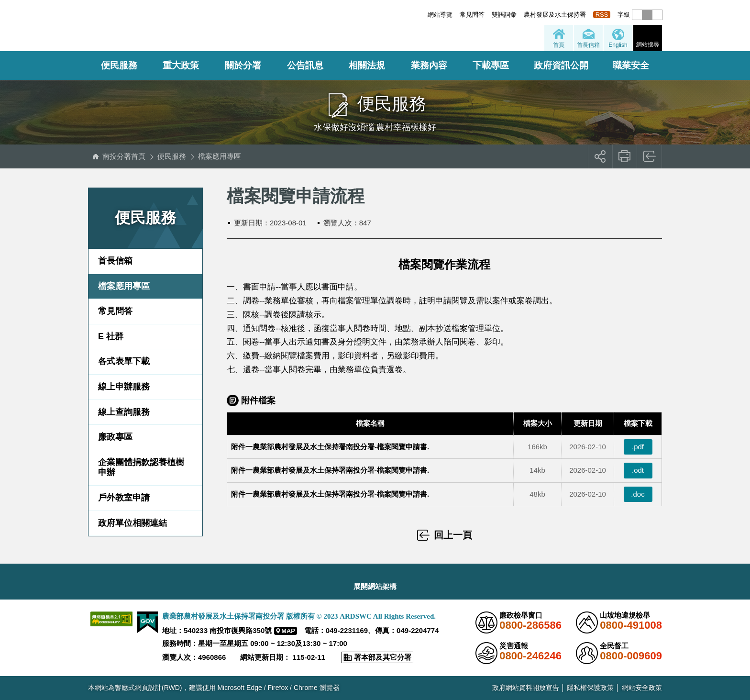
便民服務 (119, 65)
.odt (638, 470)
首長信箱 (115, 261)
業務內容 (429, 65)
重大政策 (181, 65)
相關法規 (367, 65)
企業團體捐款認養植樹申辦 (141, 467)
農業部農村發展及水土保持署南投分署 (202, 26)
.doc (638, 494)
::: (425, 15)
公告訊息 (305, 65)
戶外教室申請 (124, 498)
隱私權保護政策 (590, 688)
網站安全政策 (642, 688)
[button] (637, 15)
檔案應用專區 (220, 156)
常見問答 (472, 15)
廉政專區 (115, 437)
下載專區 (491, 65)
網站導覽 (440, 15)
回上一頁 (650, 156)
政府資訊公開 (561, 65)
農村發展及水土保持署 (555, 15)
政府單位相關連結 (132, 523)
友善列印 (625, 156)
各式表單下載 (124, 361)
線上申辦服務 (124, 387)
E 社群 (111, 336)
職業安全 (631, 65)
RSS (602, 15)
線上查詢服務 (124, 412)
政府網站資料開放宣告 (526, 688)
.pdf (638, 447)
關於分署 (243, 65)
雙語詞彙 (504, 15)
